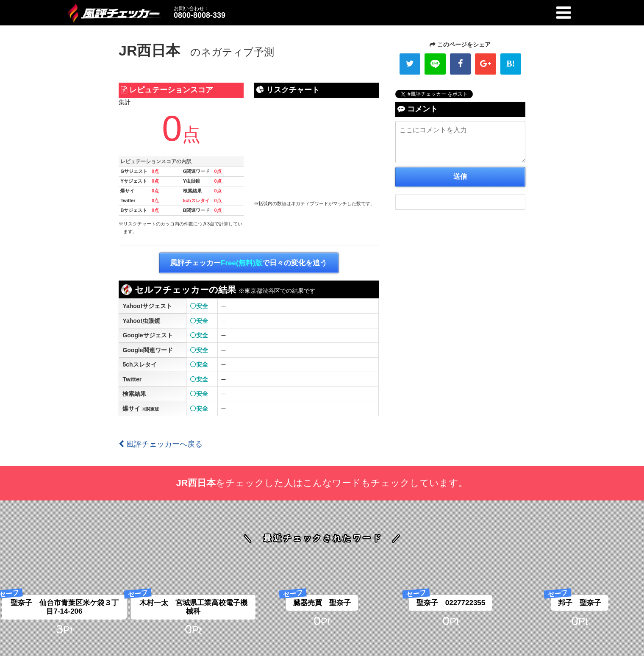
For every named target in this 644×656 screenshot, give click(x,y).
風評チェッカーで (249, 263)
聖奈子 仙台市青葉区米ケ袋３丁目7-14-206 (65, 607)
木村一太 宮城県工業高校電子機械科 (193, 607)
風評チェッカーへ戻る (161, 444)
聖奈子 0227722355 (451, 603)
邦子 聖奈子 (580, 603)
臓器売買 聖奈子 (322, 603)
